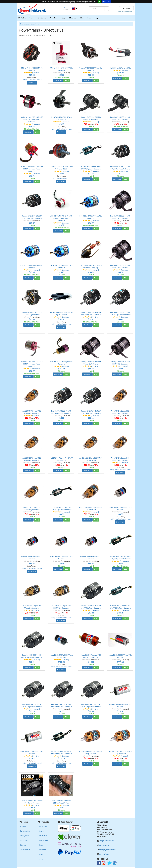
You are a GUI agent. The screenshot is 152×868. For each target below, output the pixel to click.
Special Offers (25, 850)
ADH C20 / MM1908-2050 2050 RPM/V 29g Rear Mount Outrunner (61, 218)
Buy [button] (67, 81)
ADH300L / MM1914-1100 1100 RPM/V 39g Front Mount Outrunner (32, 364)
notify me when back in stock (32, 80)
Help (98, 19)
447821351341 (105, 845)
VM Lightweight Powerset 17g (120, 68)
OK (99, 2)
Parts (90, 19)
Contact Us (105, 822)
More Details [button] (32, 83)
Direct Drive (35, 24)
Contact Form (104, 854)
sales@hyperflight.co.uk (108, 850)
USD (64, 8)
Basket (126, 8)
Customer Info (25, 831)
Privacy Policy (25, 836)
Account (23, 826)
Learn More (106, 2)
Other (83, 19)
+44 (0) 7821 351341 (107, 841)
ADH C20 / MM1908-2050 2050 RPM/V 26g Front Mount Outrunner (32, 169)
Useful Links (24, 840)
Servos (33, 19)
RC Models (23, 19)
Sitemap (23, 845)
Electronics (43, 19)
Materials (74, 19)
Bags (65, 19)
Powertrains (55, 19)
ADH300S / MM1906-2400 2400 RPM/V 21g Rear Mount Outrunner (32, 120)
